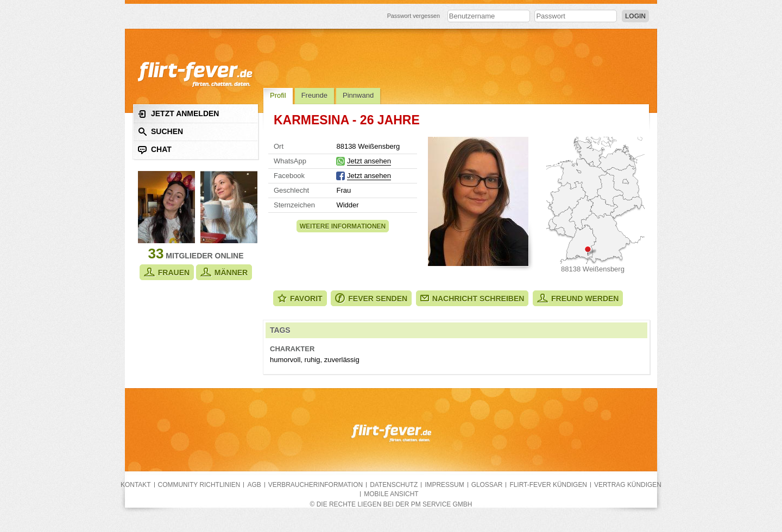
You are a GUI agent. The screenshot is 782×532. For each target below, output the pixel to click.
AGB (254, 485)
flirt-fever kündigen (548, 485)
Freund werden (578, 298)
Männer (224, 272)
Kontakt (136, 485)
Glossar (487, 485)
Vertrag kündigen (628, 485)
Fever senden (371, 298)
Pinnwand (358, 95)
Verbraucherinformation (316, 485)
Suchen (160, 132)
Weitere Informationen (343, 226)
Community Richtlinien (199, 485)
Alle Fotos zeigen (478, 201)
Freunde (314, 95)
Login (635, 16)
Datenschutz (394, 485)
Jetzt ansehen (369, 161)
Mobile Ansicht (391, 494)
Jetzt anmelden (178, 114)
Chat (155, 150)
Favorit (300, 298)
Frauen (167, 272)
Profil (278, 95)
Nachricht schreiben (472, 299)
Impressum (444, 485)
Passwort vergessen (414, 16)
